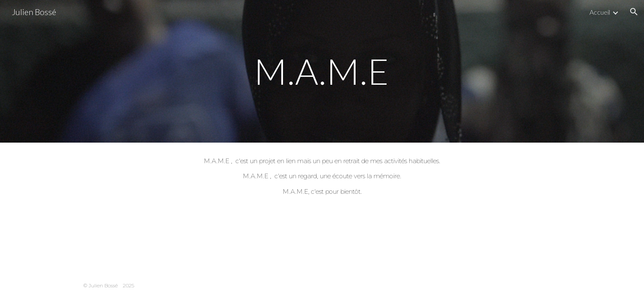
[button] (634, 12)
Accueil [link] (600, 12)
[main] (322, 71)
